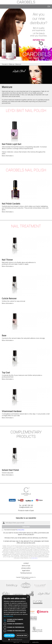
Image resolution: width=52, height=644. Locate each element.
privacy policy (21, 530)
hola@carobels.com (26, 507)
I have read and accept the (14, 530)
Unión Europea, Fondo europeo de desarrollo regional (31, 618)
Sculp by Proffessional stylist (6, 594)
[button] (16, 639)
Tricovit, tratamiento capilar (40, 585)
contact (26, 563)
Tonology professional (12, 585)
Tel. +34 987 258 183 (26, 505)
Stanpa (31, 612)
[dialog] (16, 619)
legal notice (26, 571)
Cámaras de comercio (43, 612)
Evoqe (38, 603)
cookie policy (35, 642)
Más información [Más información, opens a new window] (8, 616)
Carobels (26, 2)
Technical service (26, 573)
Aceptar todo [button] (9, 636)
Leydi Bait (44, 594)
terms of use (26, 566)
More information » (8, 156)
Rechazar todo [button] (22, 636)
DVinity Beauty (26, 585)
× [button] (28, 597)
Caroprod (18, 594)
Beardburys (30, 594)
